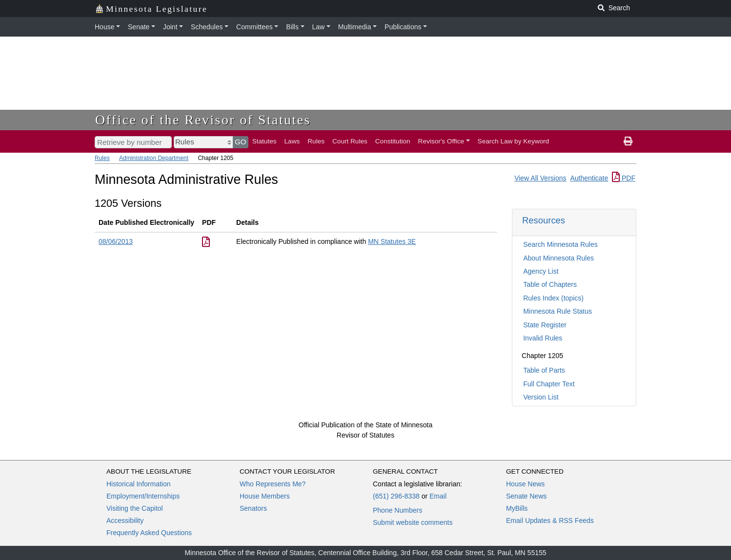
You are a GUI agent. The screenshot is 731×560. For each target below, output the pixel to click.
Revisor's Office (441, 141)
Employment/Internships (143, 496)
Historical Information (139, 484)
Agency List (541, 271)
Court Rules (350, 141)
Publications (403, 27)
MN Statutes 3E (392, 241)
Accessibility (125, 520)
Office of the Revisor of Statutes (203, 120)
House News (525, 484)
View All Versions (540, 178)
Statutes (264, 141)
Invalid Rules (543, 338)
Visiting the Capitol (135, 508)
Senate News (526, 496)
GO (241, 142)
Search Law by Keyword (514, 141)
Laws (292, 141)
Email (438, 496)
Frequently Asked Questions (149, 533)
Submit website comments (413, 522)
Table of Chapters (550, 284)
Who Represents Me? (273, 484)
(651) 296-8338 (396, 496)
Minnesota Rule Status (558, 311)
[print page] (628, 141)
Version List (541, 397)
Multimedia (355, 27)
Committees (254, 27)
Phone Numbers (397, 510)
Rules (316, 141)
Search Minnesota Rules (560, 244)
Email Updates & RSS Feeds (550, 520)
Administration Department (154, 158)
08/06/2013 (116, 241)
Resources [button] (544, 220)
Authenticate (589, 178)
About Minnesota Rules (558, 258)
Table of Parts (544, 370)
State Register (545, 325)
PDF (624, 178)
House (104, 27)
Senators (253, 508)
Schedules (207, 27)
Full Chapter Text (549, 384)
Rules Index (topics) (553, 298)
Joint (170, 27)
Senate (139, 27)
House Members (265, 496)
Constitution (393, 141)
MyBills (517, 508)
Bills (292, 27)
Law (319, 27)
